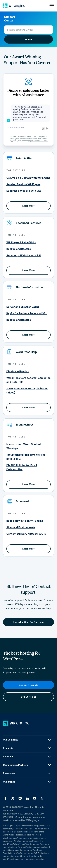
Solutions (27, 757)
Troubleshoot (24, 425)
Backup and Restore (19, 249)
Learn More (28, 206)
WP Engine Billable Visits (21, 242)
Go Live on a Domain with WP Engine (28, 178)
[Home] (14, 6)
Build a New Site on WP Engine (25, 521)
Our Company (27, 740)
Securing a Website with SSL (24, 191)
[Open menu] (52, 6)
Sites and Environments (21, 527)
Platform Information (29, 287)
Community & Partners (27, 765)
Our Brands (27, 782)
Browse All (22, 501)
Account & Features (28, 223)
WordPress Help (26, 352)
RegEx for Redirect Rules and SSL (27, 313)
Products (27, 748)
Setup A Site (23, 158)
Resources (27, 773)
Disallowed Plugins (18, 371)
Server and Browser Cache (23, 307)
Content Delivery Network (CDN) (26, 534)
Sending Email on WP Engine (23, 184)
